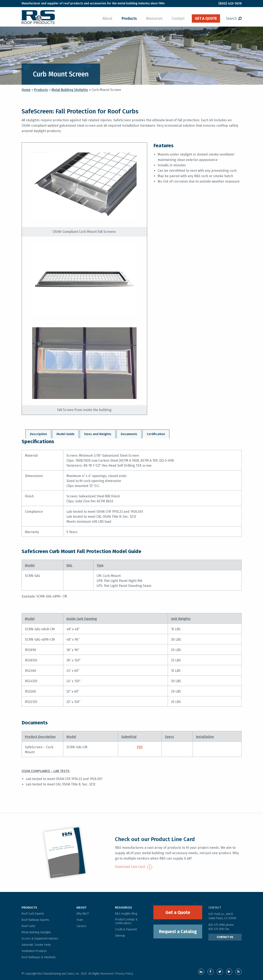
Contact (178, 18)
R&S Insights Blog (126, 914)
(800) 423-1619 (230, 3)
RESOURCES (124, 908)
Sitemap (120, 936)
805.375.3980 (217, 925)
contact (215, 908)
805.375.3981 (217, 929)
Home (26, 90)
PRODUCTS (29, 908)
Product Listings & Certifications (126, 921)
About (107, 18)
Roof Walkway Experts (35, 920)
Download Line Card (134, 867)
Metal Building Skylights (70, 90)
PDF (140, 747)
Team (80, 920)
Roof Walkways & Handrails (39, 957)
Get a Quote (178, 912)
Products (129, 18)
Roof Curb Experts (33, 914)
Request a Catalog (178, 932)
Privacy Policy (124, 974)
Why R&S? (83, 914)
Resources (154, 18)
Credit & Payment (126, 929)
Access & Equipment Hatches (40, 939)
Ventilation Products (34, 951)
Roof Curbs (29, 926)
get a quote (206, 18)
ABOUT (81, 908)
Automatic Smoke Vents (36, 945)
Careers (81, 926)
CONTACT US (225, 937)
